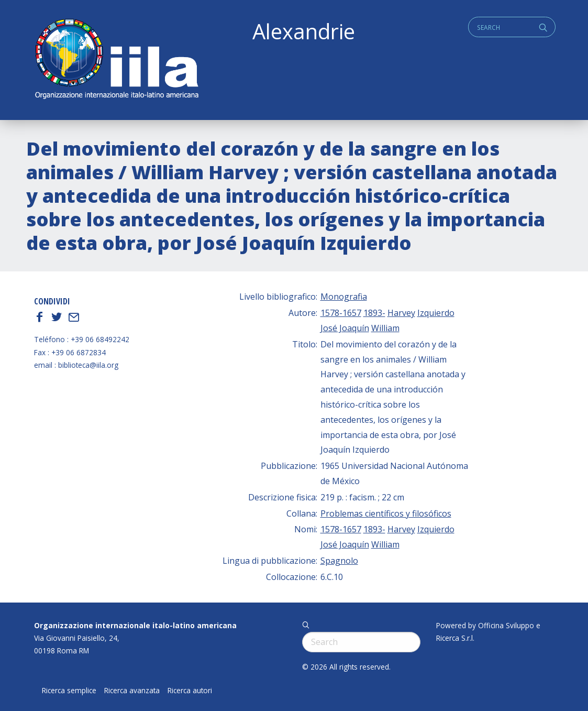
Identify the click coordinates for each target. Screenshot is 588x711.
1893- (374, 313)
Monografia (344, 297)
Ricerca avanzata (132, 691)
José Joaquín (345, 328)
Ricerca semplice (69, 691)
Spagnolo (339, 561)
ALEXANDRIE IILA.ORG (116, 60)
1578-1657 (341, 313)
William (385, 328)
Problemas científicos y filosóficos (386, 513)
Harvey (401, 313)
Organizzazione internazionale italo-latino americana (135, 625)
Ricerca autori (190, 691)
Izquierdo (436, 313)
